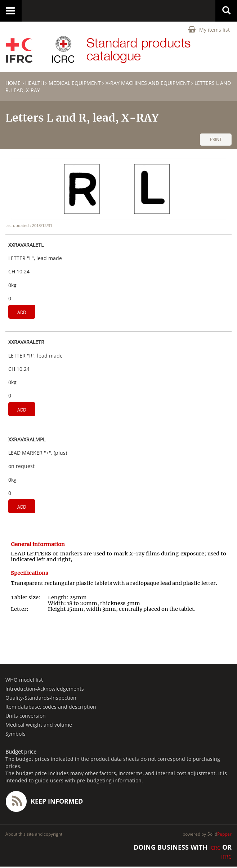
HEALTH (35, 83)
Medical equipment (75, 83)
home (13, 83)
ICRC (215, 848)
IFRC (226, 857)
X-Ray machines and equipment (148, 83)
